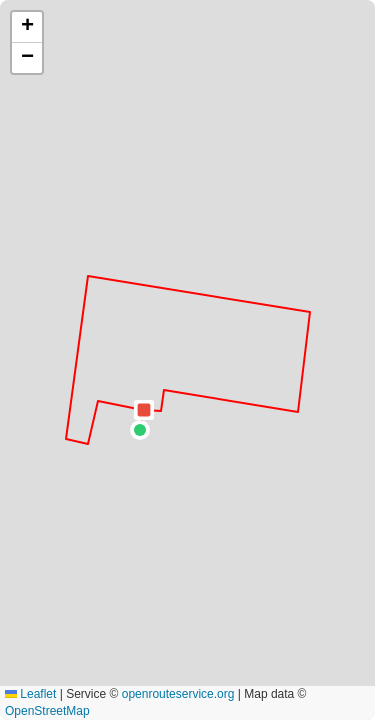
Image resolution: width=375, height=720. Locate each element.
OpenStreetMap (47, 711)
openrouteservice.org (178, 694)
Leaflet (30, 694)
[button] (140, 430)
